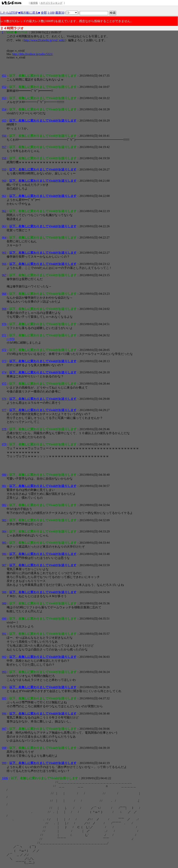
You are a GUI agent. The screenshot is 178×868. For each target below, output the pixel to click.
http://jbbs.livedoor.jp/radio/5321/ (33, 54)
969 (4, 309)
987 (4, 565)
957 (4, 147)
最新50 (60, 13)
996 (4, 714)
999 (4, 763)
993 (4, 672)
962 (4, 211)
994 (4, 687)
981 (4, 486)
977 (4, 410)
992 (4, 657)
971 (4, 335)
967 (4, 275)
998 (4, 748)
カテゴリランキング (51, 3)
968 (4, 294)
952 (4, 87)
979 (4, 444)
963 (4, 226)
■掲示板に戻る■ (29, 13)
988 (4, 592)
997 (4, 729)
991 (4, 634)
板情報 (34, 3)
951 (4, 76)
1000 (5, 778)
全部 (44, 13)
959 (4, 169)
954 (4, 109)
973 (4, 361)
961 (4, 196)
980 (4, 475)
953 (4, 98)
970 (4, 324)
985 (4, 543)
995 (4, 698)
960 (4, 181)
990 (4, 619)
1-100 (51, 13)
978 (4, 429)
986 (4, 554)
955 (4, 121)
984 (4, 531)
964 (4, 237)
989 (4, 603)
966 (4, 264)
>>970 (11, 339)
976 (4, 399)
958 (4, 158)
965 (4, 253)
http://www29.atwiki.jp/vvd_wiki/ (44, 40)
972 (4, 350)
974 (4, 372)
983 (4, 520)
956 (4, 136)
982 (4, 505)
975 (4, 384)
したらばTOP (9, 13)
